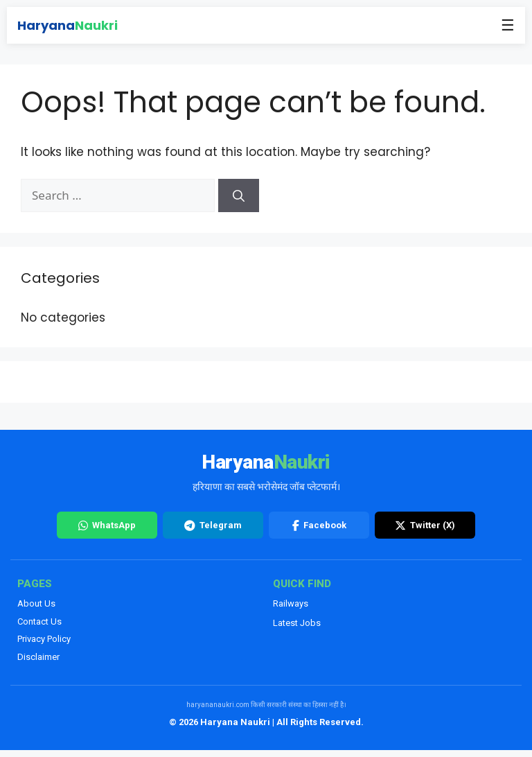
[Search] (239, 195)
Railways (291, 603)
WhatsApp (107, 525)
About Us (36, 603)
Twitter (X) (425, 525)
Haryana (68, 25)
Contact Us (39, 621)
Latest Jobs (297, 623)
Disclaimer (38, 657)
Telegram (213, 525)
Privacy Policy (44, 639)
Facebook (319, 525)
